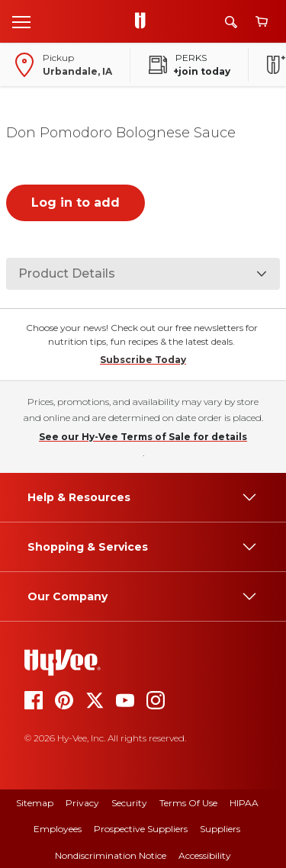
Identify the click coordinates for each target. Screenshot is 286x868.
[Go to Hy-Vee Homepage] (144, 21)
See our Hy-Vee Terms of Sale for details (143, 437)
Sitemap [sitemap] (35, 803)
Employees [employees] (58, 829)
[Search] (231, 22)
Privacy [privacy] (82, 803)
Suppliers (220, 829)
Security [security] (129, 803)
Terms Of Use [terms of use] (188, 803)
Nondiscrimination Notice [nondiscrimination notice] (111, 855)
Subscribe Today (143, 360)
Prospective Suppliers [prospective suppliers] (141, 829)
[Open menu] (21, 21)
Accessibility (205, 855)
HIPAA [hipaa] (244, 803)
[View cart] (262, 22)
